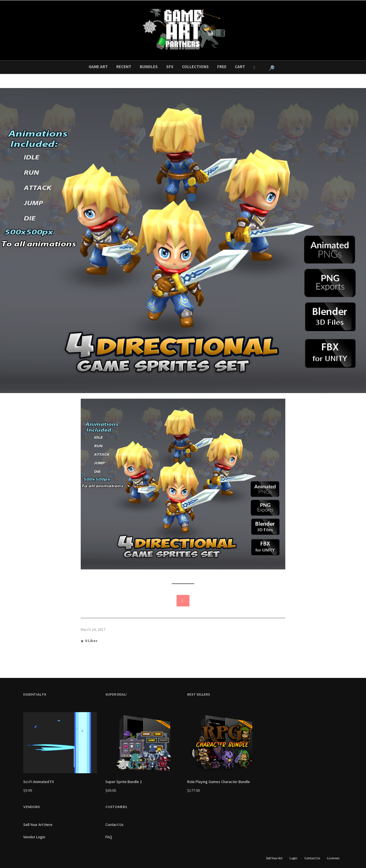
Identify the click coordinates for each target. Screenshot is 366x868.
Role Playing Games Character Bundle (219, 782)
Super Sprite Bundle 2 (124, 782)
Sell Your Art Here (38, 825)
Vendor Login (34, 837)
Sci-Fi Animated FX (39, 782)
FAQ (109, 837)
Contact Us (114, 825)
